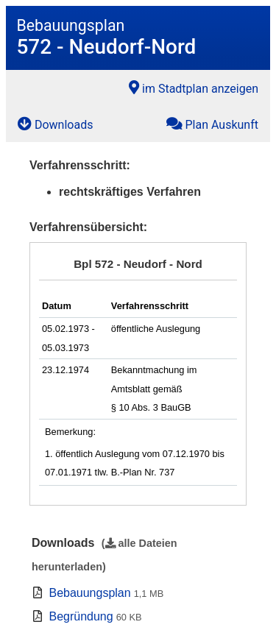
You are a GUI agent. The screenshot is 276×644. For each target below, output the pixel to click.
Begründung (81, 616)
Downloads (55, 124)
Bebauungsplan (89, 593)
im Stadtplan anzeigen (194, 88)
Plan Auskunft (212, 124)
